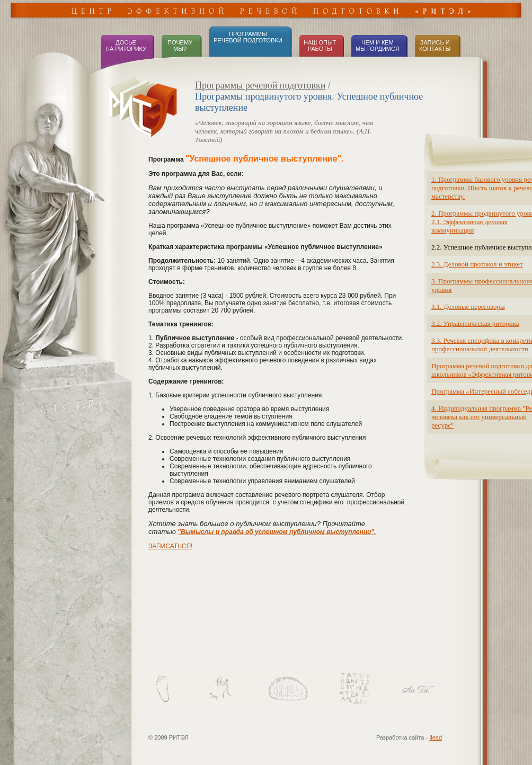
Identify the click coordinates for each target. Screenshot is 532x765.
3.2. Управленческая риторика (475, 323)
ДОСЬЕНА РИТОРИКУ (126, 46)
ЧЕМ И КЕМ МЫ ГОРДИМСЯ (378, 46)
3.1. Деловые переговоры (468, 306)
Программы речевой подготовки (260, 85)
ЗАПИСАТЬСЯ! (170, 546)
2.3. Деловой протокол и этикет (477, 264)
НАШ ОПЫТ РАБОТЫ (320, 46)
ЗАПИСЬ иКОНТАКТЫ (435, 46)
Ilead (436, 737)
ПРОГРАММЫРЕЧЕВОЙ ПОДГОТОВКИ (248, 37)
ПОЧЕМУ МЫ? (179, 46)
